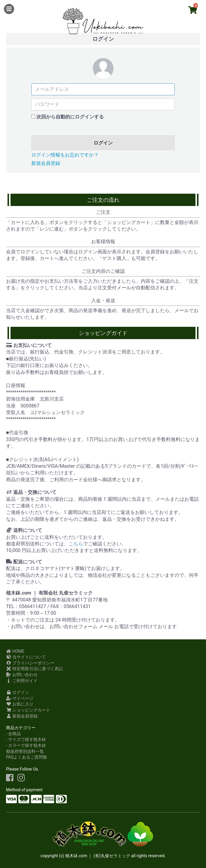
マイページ (20, 698)
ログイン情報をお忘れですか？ (65, 155)
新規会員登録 (46, 163)
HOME (15, 651)
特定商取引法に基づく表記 (34, 669)
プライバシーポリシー (30, 663)
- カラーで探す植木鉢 (26, 745)
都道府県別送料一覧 (25, 751)
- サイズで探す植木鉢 (26, 739)
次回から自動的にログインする (70, 117)
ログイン (103, 143)
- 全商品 (13, 734)
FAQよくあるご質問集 (27, 757)
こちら (76, 544)
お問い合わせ (22, 675)
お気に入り (20, 704)
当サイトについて (26, 657)
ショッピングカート (28, 710)
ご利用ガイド (22, 681)
